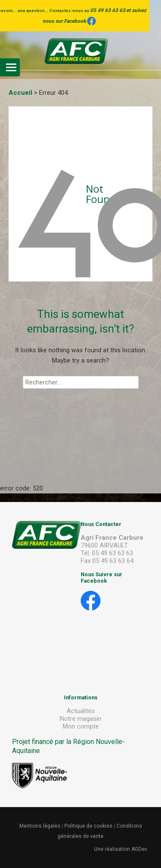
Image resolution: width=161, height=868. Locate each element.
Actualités (81, 711)
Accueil (20, 93)
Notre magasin (80, 719)
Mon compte (81, 726)
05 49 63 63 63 (108, 10)
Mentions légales (40, 826)
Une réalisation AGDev (121, 849)
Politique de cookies (88, 826)
